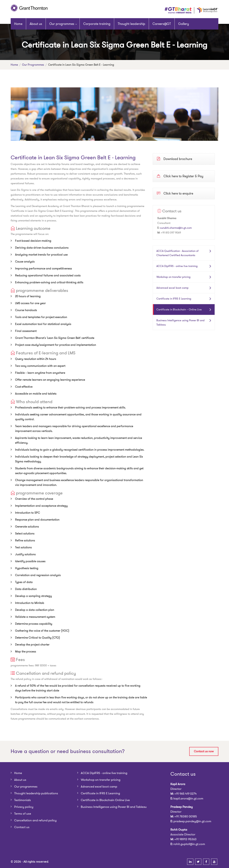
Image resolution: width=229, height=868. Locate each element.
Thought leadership (131, 24)
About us (36, 24)
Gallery (184, 24)
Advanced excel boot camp (172, 288)
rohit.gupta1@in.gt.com (189, 844)
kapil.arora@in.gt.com (188, 798)
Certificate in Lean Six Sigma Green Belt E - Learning (73, 158)
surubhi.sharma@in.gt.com (176, 228)
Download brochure (174, 159)
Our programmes (62, 24)
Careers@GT (162, 24)
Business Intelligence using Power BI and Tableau (180, 322)
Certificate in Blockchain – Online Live (179, 310)
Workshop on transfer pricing (173, 277)
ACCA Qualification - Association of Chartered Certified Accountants (177, 253)
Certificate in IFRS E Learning (174, 299)
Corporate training (97, 24)
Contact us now (204, 751)
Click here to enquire (175, 193)
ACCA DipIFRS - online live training (177, 266)
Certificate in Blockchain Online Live (105, 800)
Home (18, 24)
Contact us (22, 827)
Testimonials (23, 800)
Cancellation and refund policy (35, 820)
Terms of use (23, 814)
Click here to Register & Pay (180, 176)
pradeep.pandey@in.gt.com (192, 821)
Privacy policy (24, 807)
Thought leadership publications (36, 793)
